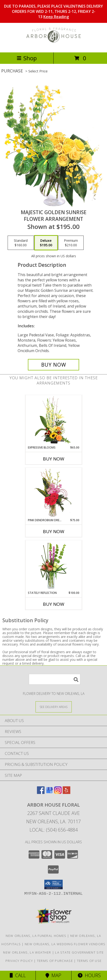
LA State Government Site (79, 952)
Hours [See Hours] (89, 975)
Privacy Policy (19, 961)
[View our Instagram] (58, 792)
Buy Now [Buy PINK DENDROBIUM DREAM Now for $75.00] (54, 531)
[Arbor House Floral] (54, 45)
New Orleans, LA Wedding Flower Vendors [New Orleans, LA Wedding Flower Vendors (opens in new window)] (65, 944)
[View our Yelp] (66, 792)
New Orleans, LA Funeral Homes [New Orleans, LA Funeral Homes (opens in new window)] (36, 936)
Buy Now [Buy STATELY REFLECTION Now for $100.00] (54, 604)
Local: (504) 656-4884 (54, 830)
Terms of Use (89, 961)
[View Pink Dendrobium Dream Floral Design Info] (53, 493)
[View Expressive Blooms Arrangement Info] (53, 420)
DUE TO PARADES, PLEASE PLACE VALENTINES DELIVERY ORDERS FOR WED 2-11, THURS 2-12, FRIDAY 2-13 (53, 11)
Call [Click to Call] (18, 975)
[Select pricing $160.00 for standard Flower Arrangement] (21, 243)
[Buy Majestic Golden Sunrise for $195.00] (53, 365)
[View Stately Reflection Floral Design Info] (53, 566)
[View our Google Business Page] (49, 792)
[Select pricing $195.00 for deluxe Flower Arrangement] (46, 243)
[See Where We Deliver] (54, 707)
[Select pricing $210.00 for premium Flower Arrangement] (71, 243)
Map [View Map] (53, 975)
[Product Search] (55, 679)
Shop (27, 58)
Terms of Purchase (55, 961)
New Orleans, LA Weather (27, 952)
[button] (53, 884)
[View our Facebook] (41, 792)
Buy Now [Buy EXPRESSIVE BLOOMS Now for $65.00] (54, 459)
